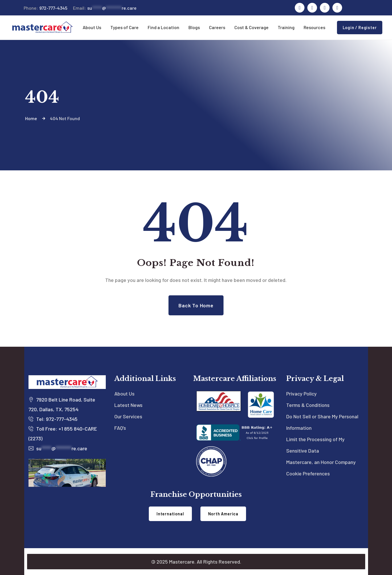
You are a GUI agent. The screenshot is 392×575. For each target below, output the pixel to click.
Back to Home (196, 305)
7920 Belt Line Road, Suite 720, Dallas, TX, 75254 (62, 404)
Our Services (128, 416)
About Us (124, 394)
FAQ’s (120, 428)
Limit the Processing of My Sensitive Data (315, 445)
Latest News (128, 405)
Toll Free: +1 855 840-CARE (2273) (63, 433)
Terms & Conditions (308, 405)
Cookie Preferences (308, 473)
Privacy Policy (301, 394)
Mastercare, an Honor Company (321, 462)
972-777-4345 (45, 8)
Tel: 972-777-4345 (53, 419)
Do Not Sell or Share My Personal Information (322, 422)
